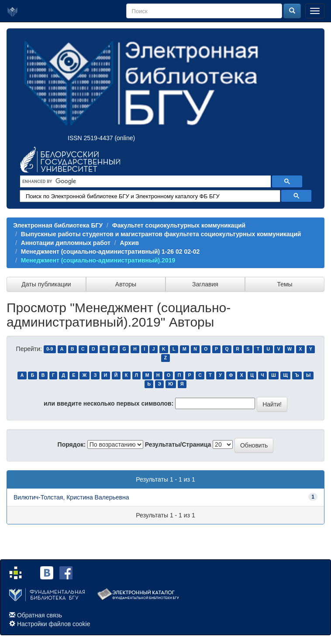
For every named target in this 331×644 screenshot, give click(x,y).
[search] (145, 182)
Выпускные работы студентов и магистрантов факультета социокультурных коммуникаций (161, 234)
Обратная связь (40, 615)
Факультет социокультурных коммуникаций (179, 225)
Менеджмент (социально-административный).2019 (98, 260)
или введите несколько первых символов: (109, 403)
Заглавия (205, 284)
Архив (129, 243)
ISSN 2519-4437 (90, 138)
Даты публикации (46, 284)
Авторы (126, 284)
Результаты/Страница (178, 444)
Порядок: (72, 444)
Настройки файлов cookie (54, 624)
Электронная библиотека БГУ (58, 225)
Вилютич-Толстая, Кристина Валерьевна (71, 497)
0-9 (50, 349)
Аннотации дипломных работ (66, 243)
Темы (284, 284)
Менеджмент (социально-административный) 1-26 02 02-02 (110, 251)
